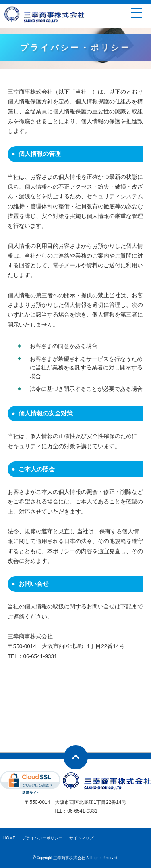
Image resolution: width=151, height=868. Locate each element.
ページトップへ (76, 757)
